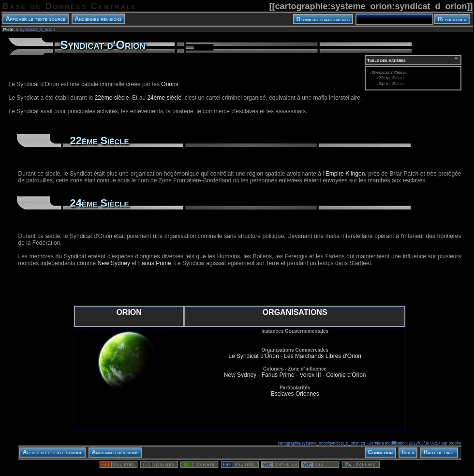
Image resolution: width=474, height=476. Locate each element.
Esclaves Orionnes (295, 394)
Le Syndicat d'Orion (253, 356)
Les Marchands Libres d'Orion (323, 356)
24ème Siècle (392, 83)
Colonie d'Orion (346, 375)
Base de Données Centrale (70, 6)
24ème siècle (164, 98)
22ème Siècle (392, 78)
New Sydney (114, 263)
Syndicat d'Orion (389, 72)
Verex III (310, 375)
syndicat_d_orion (37, 29)
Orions (170, 84)
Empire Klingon (345, 174)
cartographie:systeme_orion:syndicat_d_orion (371, 6)
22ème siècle (112, 98)
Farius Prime (155, 263)
